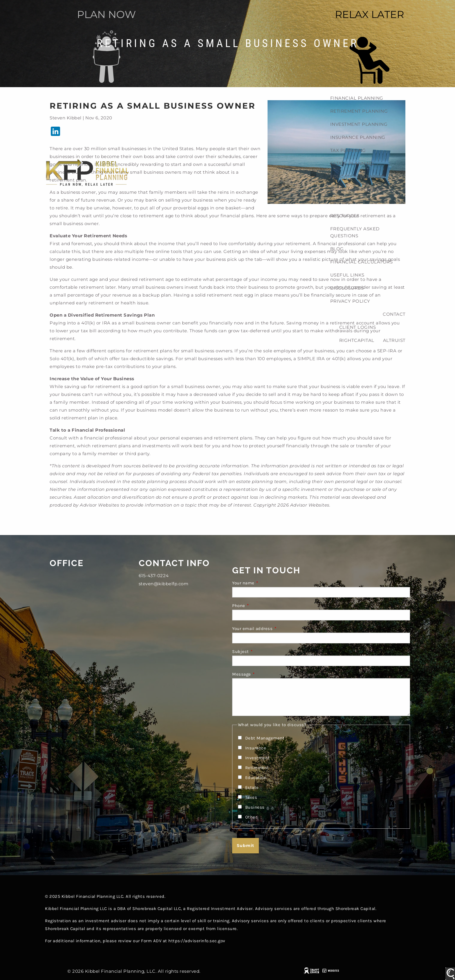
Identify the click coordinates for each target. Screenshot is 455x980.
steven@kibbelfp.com (164, 584)
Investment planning (359, 124)
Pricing (341, 203)
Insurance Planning (358, 137)
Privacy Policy (350, 301)
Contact (394, 314)
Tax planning (348, 150)
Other (251, 817)
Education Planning (358, 176)
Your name (266, 583)
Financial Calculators (362, 262)
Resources (345, 216)
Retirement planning (359, 111)
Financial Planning (357, 98)
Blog (337, 249)
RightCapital (357, 340)
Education (256, 778)
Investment (258, 758)
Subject (264, 651)
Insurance (256, 748)
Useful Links (347, 275)
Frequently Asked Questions (355, 232)
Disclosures (347, 288)
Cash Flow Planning (358, 190)
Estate (252, 787)
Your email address (275, 629)
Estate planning (352, 163)
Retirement (257, 768)
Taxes (251, 797)
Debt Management (265, 738)
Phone (262, 606)
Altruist (394, 340)
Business (255, 807)
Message (265, 674)
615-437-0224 (154, 576)
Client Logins (358, 327)
